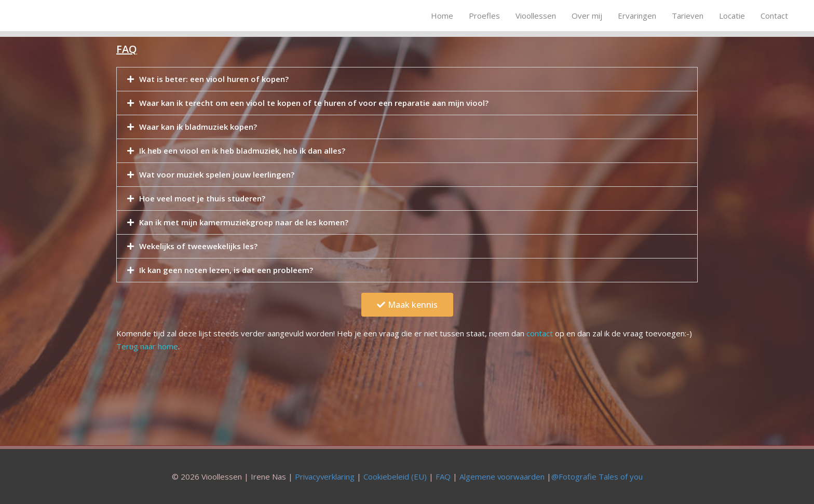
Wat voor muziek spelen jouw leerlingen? (217, 174)
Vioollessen (536, 16)
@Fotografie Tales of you (598, 475)
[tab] (407, 79)
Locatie (732, 16)
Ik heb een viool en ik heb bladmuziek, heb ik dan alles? (242, 151)
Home (442, 16)
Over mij (587, 16)
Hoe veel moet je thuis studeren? (202, 198)
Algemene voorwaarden (502, 475)
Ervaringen (637, 16)
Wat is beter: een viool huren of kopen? (214, 79)
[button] (407, 305)
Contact (774, 16)
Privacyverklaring (324, 475)
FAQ (443, 475)
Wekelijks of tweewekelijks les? (198, 246)
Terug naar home (147, 346)
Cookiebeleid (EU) (395, 475)
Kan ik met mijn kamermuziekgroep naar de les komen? (244, 222)
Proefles (484, 16)
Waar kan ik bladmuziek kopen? (198, 127)
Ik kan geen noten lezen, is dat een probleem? (226, 270)
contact (540, 333)
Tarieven (688, 16)
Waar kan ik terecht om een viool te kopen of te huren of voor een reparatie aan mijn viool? (314, 103)
